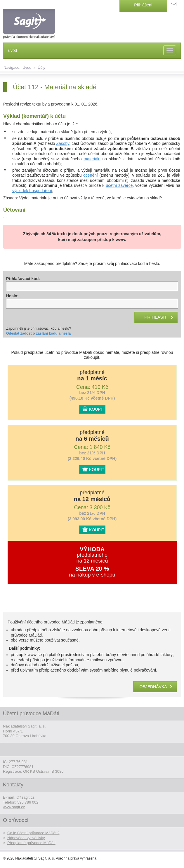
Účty (41, 67)
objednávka (153, 687)
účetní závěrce (119, 185)
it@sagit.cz (25, 797)
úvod (13, 50)
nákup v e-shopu (96, 575)
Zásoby (63, 143)
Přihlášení (143, 5)
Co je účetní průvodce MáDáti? (33, 833)
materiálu (92, 159)
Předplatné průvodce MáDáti (31, 843)
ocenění (91, 175)
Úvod (27, 67)
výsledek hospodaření (32, 191)
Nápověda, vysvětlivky (26, 838)
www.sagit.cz (14, 807)
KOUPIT (97, 409)
